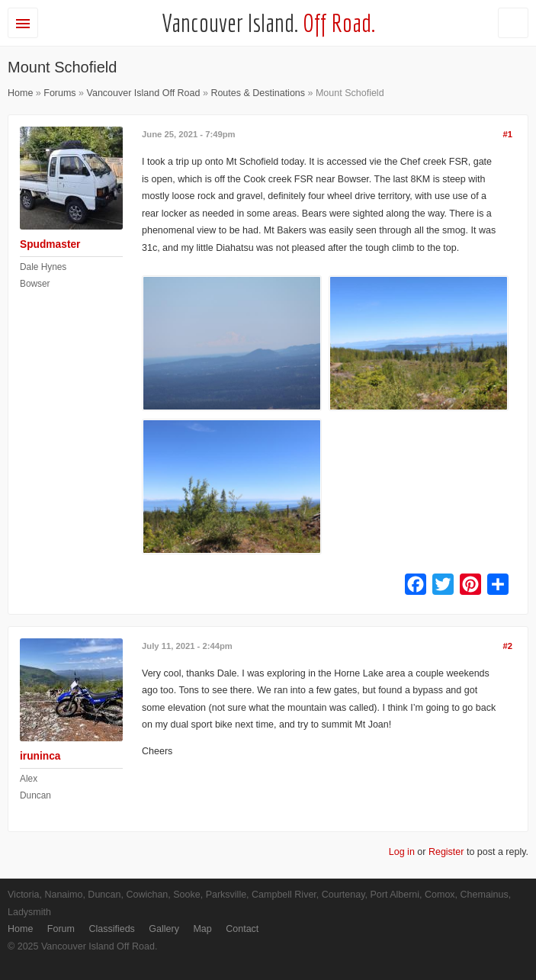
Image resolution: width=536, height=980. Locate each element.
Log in (402, 852)
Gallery (164, 929)
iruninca (40, 756)
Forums (59, 93)
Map (202, 929)
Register (446, 852)
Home (20, 93)
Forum (61, 929)
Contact (242, 929)
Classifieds (111, 929)
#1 (507, 134)
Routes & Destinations (258, 93)
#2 (507, 646)
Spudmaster (50, 244)
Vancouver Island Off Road (144, 93)
